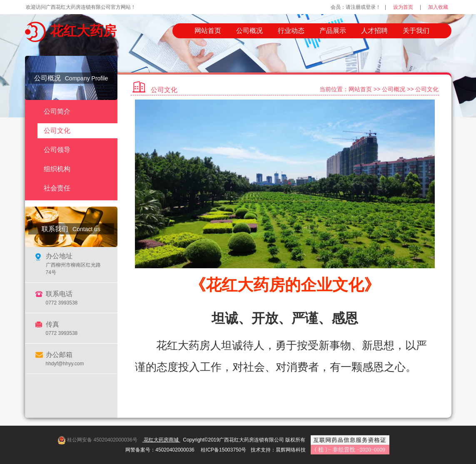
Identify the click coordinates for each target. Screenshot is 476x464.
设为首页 (403, 7)
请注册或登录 (361, 7)
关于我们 (416, 31)
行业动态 (291, 31)
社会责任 (57, 188)
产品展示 (333, 31)
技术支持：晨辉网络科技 (278, 450)
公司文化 (57, 131)
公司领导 (57, 150)
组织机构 (57, 169)
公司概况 (249, 31)
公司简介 (57, 111)
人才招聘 (374, 31)
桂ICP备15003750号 (223, 450)
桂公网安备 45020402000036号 (102, 440)
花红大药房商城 (161, 440)
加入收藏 (438, 7)
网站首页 (208, 31)
